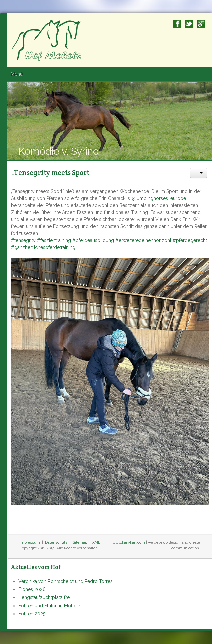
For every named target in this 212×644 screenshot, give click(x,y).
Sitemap (80, 542)
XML (96, 542)
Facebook (177, 24)
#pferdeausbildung (93, 240)
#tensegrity (23, 240)
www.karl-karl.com (129, 542)
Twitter (189, 24)
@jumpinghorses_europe (159, 198)
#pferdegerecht (190, 240)
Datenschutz (56, 542)
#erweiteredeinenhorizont (143, 240)
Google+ (201, 24)
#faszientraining (54, 240)
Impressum (30, 542)
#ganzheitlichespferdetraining (43, 247)
